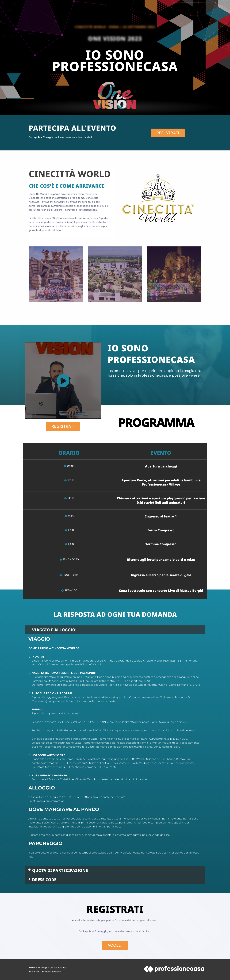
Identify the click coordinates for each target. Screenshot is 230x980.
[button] (115, 630)
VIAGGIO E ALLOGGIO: (54, 630)
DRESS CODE (44, 880)
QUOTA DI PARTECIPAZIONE (60, 870)
